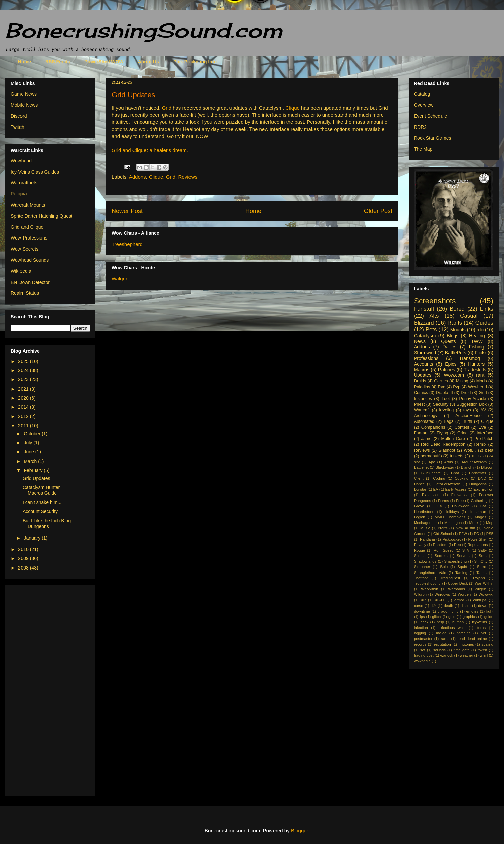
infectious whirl (452, 628)
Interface (485, 433)
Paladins (422, 387)
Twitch (17, 127)
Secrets (441, 556)
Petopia (19, 194)
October (33, 434)
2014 (24, 407)
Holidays (451, 512)
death (448, 606)
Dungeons (478, 484)
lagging (420, 633)
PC (477, 534)
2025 (24, 361)
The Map (423, 149)
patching (463, 633)
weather (466, 655)
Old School (443, 534)
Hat (483, 506)
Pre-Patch (484, 439)
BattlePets (456, 353)
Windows (442, 594)
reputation (443, 644)
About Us (149, 62)
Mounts (458, 330)
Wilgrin (480, 589)
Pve (442, 387)
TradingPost (450, 578)
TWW (477, 341)
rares (445, 639)
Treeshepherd (127, 244)
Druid (466, 393)
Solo (444, 567)
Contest (462, 427)
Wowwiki (486, 594)
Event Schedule (430, 116)
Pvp (457, 387)
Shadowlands (425, 561)
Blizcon (487, 467)
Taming (461, 573)
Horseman (477, 512)
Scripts (420, 556)
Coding (439, 478)
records (420, 644)
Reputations (478, 545)
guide (489, 617)
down (483, 606)
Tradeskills (475, 370)
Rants (455, 323)
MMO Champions (450, 517)
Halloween (461, 506)
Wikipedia (21, 271)
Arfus (448, 462)
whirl (484, 655)
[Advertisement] (38, 689)
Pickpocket (452, 539)
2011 (24, 426)
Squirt (462, 567)
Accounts (424, 364)
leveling (447, 410)
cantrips (480, 600)
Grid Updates (36, 478)
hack (424, 622)
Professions (426, 358)
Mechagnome (425, 523)
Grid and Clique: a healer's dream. (150, 150)
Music (425, 528)
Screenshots (435, 301)
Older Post (378, 211)
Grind (463, 433)
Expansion (431, 495)
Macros (422, 370)
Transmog (470, 358)
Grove (419, 506)
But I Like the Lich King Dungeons (47, 524)
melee (441, 633)
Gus (438, 506)
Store (482, 567)
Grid (167, 108)
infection (421, 628)
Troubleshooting (427, 583)
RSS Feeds (58, 62)
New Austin (465, 528)
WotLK (470, 450)
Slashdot (447, 450)
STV (466, 550)
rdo (480, 330)
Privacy (420, 545)
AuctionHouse (468, 416)
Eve (482, 427)
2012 (24, 416)
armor (459, 600)
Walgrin (120, 278)
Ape (432, 462)
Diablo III (444, 393)
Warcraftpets (24, 183)
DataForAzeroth (447, 484)
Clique (292, 108)
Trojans (479, 578)
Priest (419, 404)
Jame (427, 439)
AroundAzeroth (474, 462)
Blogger (300, 830)
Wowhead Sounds (30, 260)
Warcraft (422, 410)
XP (423, 600)
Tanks (481, 573)
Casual (469, 316)
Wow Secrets (25, 249)
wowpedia (422, 661)
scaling (487, 644)
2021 (24, 389)
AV (483, 410)
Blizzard (424, 323)
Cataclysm (425, 336)
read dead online (472, 639)
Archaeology (426, 416)
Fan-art (421, 433)
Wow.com (454, 375)
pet (484, 633)
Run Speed (444, 550)
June (29, 452)
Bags (448, 421)
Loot (446, 399)
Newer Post (127, 211)
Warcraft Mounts (28, 205)
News (420, 341)
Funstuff (424, 309)
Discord (19, 116)
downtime (422, 611)
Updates (423, 375)
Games (441, 381)
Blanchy (468, 467)
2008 (24, 568)
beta (489, 450)
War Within (484, 583)
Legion (420, 517)
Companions (433, 427)
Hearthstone (424, 512)
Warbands (456, 589)
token (482, 650)
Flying (443, 433)
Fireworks (459, 495)
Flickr (480, 353)
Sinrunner (422, 567)
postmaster (423, 639)
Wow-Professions (29, 238)
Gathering (479, 501)
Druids (420, 381)
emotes (472, 611)
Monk (474, 523)
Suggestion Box (472, 404)
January (33, 538)
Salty (482, 550)
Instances (423, 399)
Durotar (420, 489)
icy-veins (479, 622)
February (34, 470)
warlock (447, 655)
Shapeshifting (455, 561)
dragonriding (448, 611)
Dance (419, 484)
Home (24, 62)
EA (436, 489)
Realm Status (25, 293)
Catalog (422, 94)
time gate (462, 650)
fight (490, 611)
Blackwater (445, 467)
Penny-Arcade (472, 399)
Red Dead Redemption (443, 444)
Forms (444, 501)
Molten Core (453, 439)
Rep (457, 545)
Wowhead (21, 161)
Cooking (461, 478)
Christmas (477, 473)
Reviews (188, 177)
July (28, 443)
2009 (24, 558)
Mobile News (24, 105)
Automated (424, 421)
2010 (24, 549)
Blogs (452, 336)
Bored (457, 309)
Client (419, 478)
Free (460, 501)
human (458, 622)
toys (467, 410)
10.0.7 (477, 456)
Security (441, 404)
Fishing (477, 347)
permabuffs (431, 456)
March (31, 461)
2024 (24, 370)
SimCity (481, 561)
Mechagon (453, 523)
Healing (477, 336)
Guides (484, 323)
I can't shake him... (42, 502)
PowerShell (478, 539)
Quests (448, 341)
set (423, 650)
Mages (480, 517)
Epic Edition (483, 489)
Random (440, 545)
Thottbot (421, 578)
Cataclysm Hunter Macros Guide (41, 490)
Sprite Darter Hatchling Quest (41, 216)
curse (418, 606)
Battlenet (421, 467)
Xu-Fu (440, 600)
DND (482, 478)
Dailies (450, 347)
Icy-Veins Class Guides (35, 172)
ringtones (466, 644)
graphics (470, 617)
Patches (447, 370)
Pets (431, 329)
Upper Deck (458, 583)
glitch (436, 617)
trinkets (456, 456)
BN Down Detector (30, 282)
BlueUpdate (431, 473)
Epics (451, 364)
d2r (433, 606)
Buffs (467, 421)
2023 (24, 379)
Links (487, 309)
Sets (482, 556)
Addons (138, 177)
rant (480, 375)
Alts (434, 316)
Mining (462, 381)
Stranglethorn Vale (430, 573)
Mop (490, 523)
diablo (466, 606)
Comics (421, 393)
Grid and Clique (27, 227)
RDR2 (420, 127)
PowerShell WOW (104, 62)
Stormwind (425, 353)
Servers (463, 556)
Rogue (419, 550)
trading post (424, 655)
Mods (482, 381)
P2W (463, 534)
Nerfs (443, 528)
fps (423, 617)
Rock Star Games (432, 138)
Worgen (464, 594)
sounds (439, 650)
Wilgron (420, 594)
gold (452, 617)
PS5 (490, 534)
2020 (24, 398)
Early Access (456, 489)
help (440, 622)
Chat (455, 473)
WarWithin (430, 589)
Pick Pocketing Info (195, 62)
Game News (24, 94)
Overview (424, 105)
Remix (480, 444)
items (481, 628)
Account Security (40, 511)
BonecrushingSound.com (144, 30)
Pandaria (428, 539)
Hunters (476, 364)
